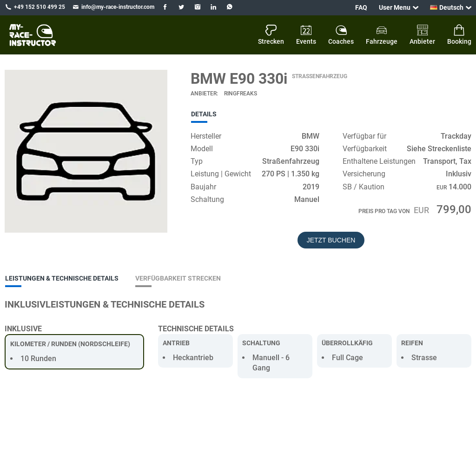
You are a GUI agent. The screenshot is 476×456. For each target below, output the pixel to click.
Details (204, 114)
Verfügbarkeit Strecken (178, 278)
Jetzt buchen (331, 240)
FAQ (361, 7)
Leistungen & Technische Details (62, 278)
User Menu (395, 7)
